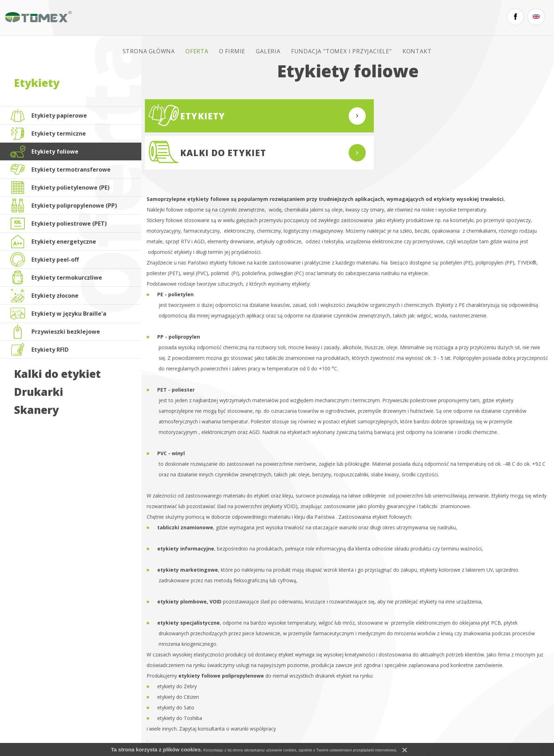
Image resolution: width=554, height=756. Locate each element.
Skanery (36, 410)
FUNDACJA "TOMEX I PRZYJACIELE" (353, 18)
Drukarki (39, 392)
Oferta (209, 18)
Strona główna (161, 18)
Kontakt (429, 18)
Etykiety (37, 83)
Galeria (280, 18)
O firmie (244, 18)
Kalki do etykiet (57, 374)
